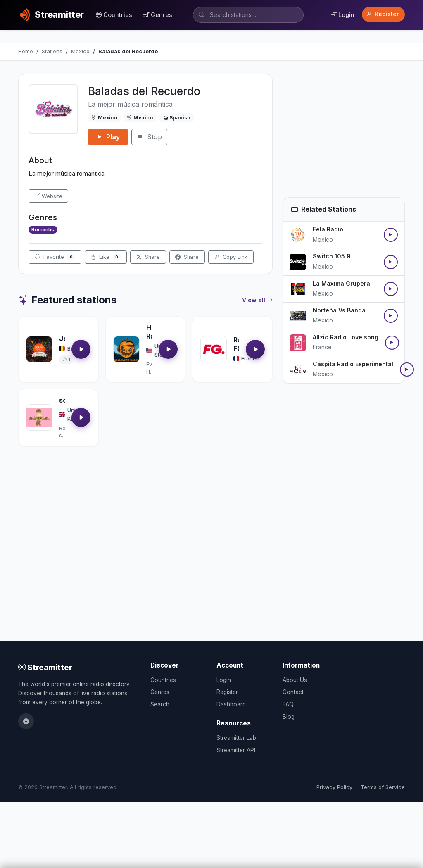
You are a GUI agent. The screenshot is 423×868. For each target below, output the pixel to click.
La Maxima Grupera (341, 283)
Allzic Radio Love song (346, 337)
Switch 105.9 (332, 256)
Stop (149, 137)
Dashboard (231, 704)
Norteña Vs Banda (339, 310)
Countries (114, 15)
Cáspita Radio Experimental (353, 364)
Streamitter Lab (236, 738)
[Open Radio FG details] (214, 349)
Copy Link (231, 257)
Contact (293, 692)
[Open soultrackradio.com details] (39, 417)
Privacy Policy (334, 787)
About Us (295, 680)
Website (49, 196)
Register (383, 14)
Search (160, 704)
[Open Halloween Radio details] (126, 349)
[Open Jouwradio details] (39, 349)
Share (148, 257)
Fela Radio (328, 229)
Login (343, 15)
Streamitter (45, 667)
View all (257, 300)
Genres (158, 15)
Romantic (43, 229)
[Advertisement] (344, 136)
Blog (289, 717)
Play (108, 137)
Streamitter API (236, 750)
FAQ (288, 704)
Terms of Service (383, 787)
